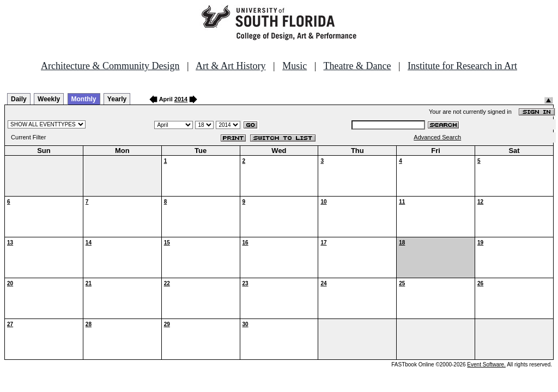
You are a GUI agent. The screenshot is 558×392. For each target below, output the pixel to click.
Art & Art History (231, 66)
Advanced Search (437, 137)
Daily (19, 99)
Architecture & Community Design (110, 66)
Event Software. (486, 365)
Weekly (49, 99)
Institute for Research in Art (462, 66)
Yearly (117, 99)
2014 (181, 99)
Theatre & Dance (357, 66)
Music (295, 66)
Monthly (84, 99)
